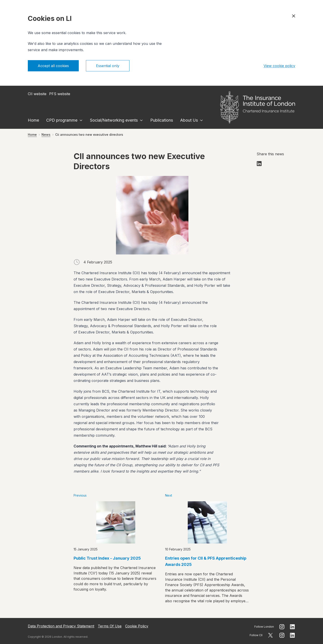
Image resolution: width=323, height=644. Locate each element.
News (46, 135)
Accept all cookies (53, 66)
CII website (37, 94)
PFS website (60, 94)
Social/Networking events (114, 120)
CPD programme (62, 120)
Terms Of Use (110, 626)
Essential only (108, 66)
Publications (162, 120)
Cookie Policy (137, 626)
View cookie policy (279, 66)
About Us (189, 120)
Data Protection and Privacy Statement (61, 626)
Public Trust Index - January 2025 (107, 558)
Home (33, 120)
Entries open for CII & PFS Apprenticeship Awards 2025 (206, 561)
